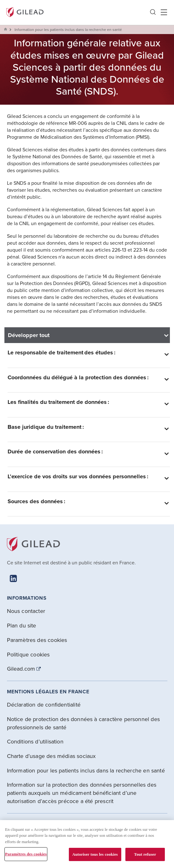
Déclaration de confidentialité (44, 705)
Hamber (164, 12)
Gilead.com (21, 669)
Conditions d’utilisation (35, 741)
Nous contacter (26, 611)
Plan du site (22, 625)
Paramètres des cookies (37, 640)
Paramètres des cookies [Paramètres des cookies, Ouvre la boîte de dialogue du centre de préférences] (26, 854)
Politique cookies (28, 654)
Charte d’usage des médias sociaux (51, 756)
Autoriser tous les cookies (95, 854)
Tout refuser (145, 854)
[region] (87, 844)
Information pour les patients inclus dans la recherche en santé (86, 770)
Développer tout (29, 335)
